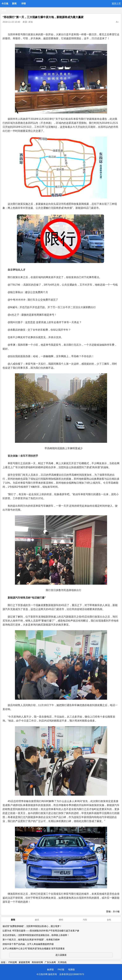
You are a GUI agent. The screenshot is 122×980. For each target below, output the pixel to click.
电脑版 (71, 969)
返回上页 (116, 4)
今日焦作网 (5, 4)
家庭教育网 (24, 962)
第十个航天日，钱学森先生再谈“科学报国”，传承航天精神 (31, 940)
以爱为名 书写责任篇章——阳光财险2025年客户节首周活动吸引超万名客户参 (41, 931)
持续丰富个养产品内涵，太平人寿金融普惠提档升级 (28, 944)
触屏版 (51, 969)
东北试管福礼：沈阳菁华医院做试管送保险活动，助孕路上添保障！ (36, 935)
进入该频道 (61, 955)
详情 (24, 4)
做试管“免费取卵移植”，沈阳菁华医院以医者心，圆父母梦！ (32, 926)
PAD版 (61, 969)
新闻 (14, 4)
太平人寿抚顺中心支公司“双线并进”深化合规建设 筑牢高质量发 (34, 949)
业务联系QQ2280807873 (72, 974)
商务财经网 (37, 962)
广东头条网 (50, 962)
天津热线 (62, 962)
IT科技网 (13, 962)
